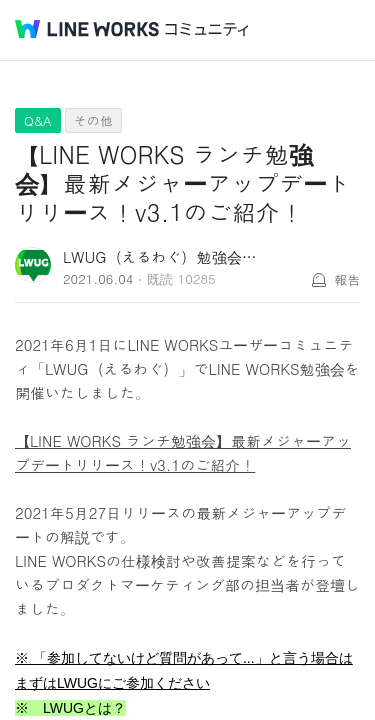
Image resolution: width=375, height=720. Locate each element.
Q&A (38, 120)
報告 (347, 279)
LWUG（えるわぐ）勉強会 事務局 (177, 256)
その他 (93, 120)
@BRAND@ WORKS (87, 29)
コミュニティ (207, 29)
